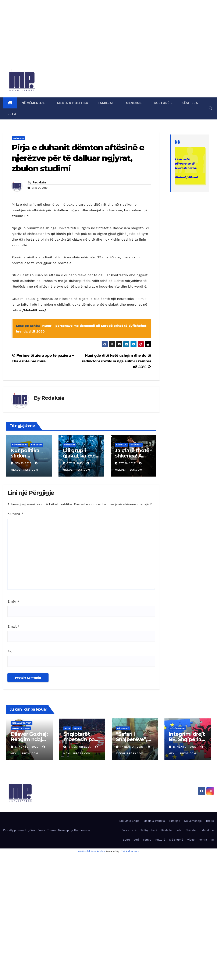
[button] (210, 108)
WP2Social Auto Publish (91, 852)
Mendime (134, 103)
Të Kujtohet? (149, 830)
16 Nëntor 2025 (185, 747)
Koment (15, 514)
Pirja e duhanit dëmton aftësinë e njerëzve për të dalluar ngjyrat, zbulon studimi (78, 158)
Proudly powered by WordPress (24, 830)
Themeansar (82, 830)
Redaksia (39, 182)
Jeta (12, 114)
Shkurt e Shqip (21, 728)
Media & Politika (73, 103)
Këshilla (190, 103)
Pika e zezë (129, 830)
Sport (77, 728)
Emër (13, 601)
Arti (136, 840)
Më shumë (123, 728)
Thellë (210, 821)
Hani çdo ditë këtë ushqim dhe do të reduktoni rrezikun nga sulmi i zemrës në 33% (116, 361)
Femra (147, 840)
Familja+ (106, 103)
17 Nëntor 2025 (27, 747)
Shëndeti (18, 138)
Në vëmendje (34, 103)
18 (212, 840)
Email (14, 626)
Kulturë (162, 103)
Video (191, 840)
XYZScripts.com (130, 852)
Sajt (11, 651)
